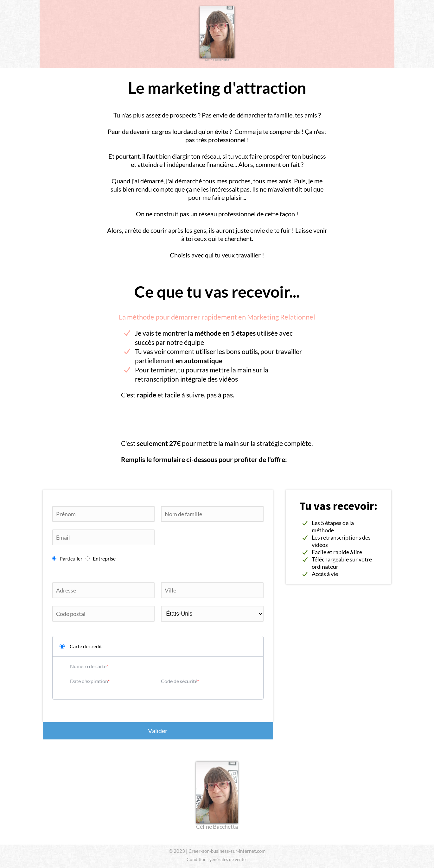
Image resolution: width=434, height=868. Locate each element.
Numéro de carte (88, 666)
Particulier (67, 558)
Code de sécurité (179, 681)
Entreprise (101, 558)
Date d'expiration (89, 681)
